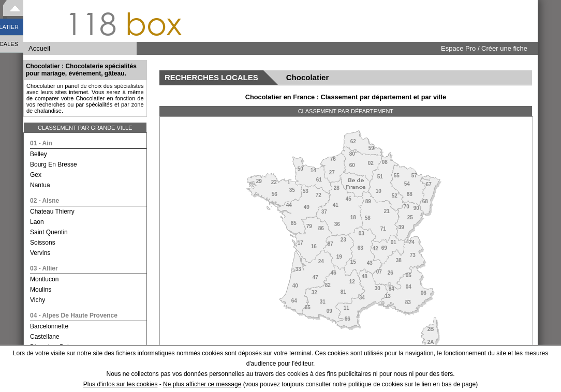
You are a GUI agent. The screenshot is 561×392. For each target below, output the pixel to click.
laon (37, 222)
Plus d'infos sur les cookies (121, 384)
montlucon (44, 279)
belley (39, 154)
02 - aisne (45, 201)
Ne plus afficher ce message (202, 384)
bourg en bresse (54, 164)
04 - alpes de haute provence (74, 315)
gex (36, 175)
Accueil (39, 48)
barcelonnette (49, 326)
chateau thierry (52, 212)
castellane (45, 337)
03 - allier (44, 268)
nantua (40, 185)
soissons (43, 243)
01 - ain (41, 143)
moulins (41, 290)
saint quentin (49, 232)
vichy (38, 300)
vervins (40, 253)
